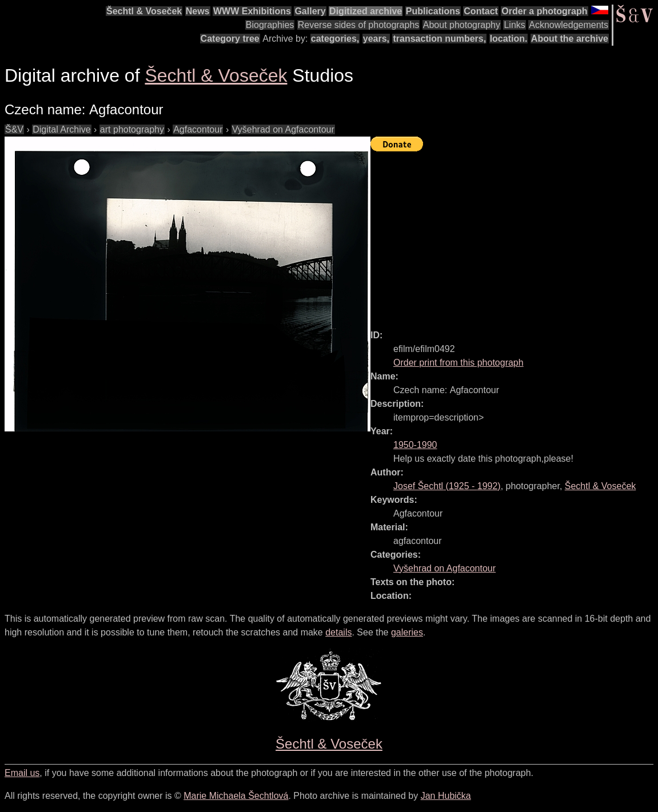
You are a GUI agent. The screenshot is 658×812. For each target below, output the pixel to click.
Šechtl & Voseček (144, 11)
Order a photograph (544, 11)
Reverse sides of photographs (359, 25)
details (338, 632)
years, (376, 39)
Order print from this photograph (458, 363)
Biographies (270, 25)
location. (509, 39)
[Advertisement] (514, 235)
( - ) (447, 486)
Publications (433, 11)
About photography (462, 25)
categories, (335, 39)
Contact (481, 11)
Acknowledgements (569, 25)
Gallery (310, 11)
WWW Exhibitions (252, 11)
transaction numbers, (439, 39)
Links (514, 25)
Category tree (230, 39)
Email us (22, 773)
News (198, 11)
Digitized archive (366, 11)
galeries (407, 632)
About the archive (570, 39)
